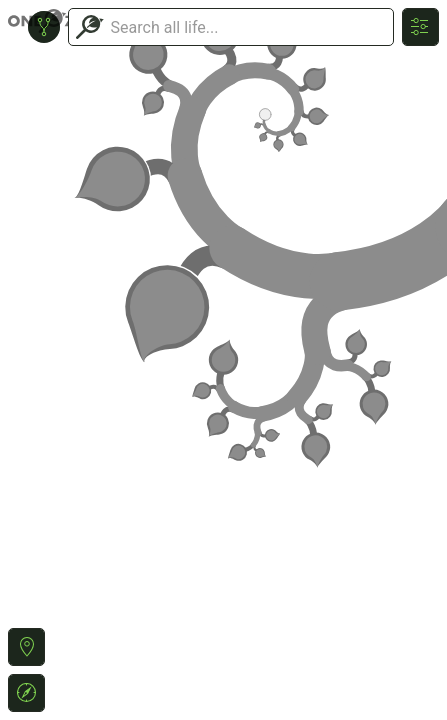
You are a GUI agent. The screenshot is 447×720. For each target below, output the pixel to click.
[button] (26, 647)
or (223, 360)
